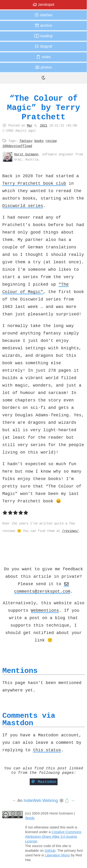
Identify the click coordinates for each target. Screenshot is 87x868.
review (51, 141)
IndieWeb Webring (41, 801)
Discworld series (23, 206)
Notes (43, 57)
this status (47, 750)
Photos (43, 67)
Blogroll (43, 46)
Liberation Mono (58, 855)
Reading (43, 36)
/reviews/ (70, 531)
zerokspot (43, 5)
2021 (44, 125)
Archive (43, 25)
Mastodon (44, 782)
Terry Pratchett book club (34, 183)
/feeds (30, 818)
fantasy (26, 141)
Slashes (43, 15)
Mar (30, 125)
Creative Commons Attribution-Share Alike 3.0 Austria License (53, 836)
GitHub (50, 850)
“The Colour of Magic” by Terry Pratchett (43, 108)
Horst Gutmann (26, 154)
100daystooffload (17, 146)
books (39, 141)
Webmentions (45, 610)
